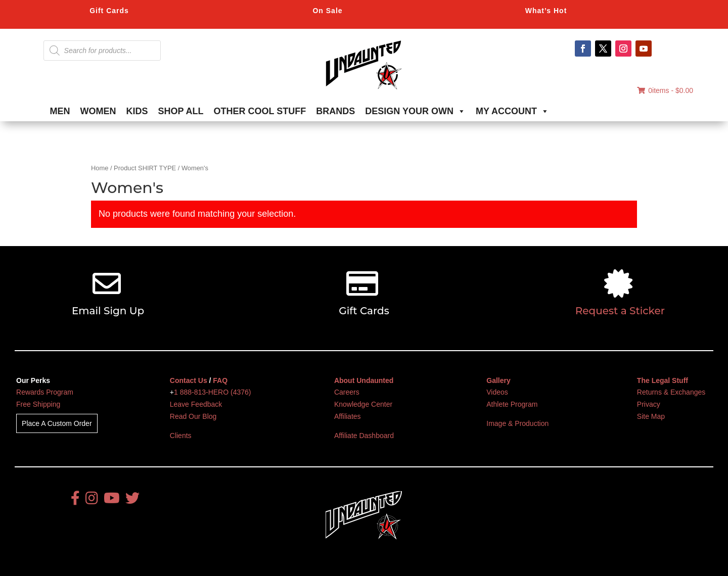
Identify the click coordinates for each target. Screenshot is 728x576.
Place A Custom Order (57, 423)
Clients (181, 436)
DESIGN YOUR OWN (415, 111)
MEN (60, 111)
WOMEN (98, 111)
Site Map (651, 416)
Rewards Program (45, 392)
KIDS (137, 111)
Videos (497, 392)
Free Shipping (38, 404)
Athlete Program (512, 404)
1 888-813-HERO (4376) (213, 392)
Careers (347, 392)
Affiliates (348, 416)
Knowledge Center (363, 404)
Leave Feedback (196, 404)
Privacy (649, 404)
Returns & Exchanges (671, 392)
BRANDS (335, 111)
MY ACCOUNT (512, 111)
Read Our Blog (193, 416)
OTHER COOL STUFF (260, 111)
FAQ (220, 380)
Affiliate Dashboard (364, 436)
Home (100, 168)
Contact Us (189, 380)
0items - (665, 90)
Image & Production (517, 423)
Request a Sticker (620, 311)
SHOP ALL (181, 111)
